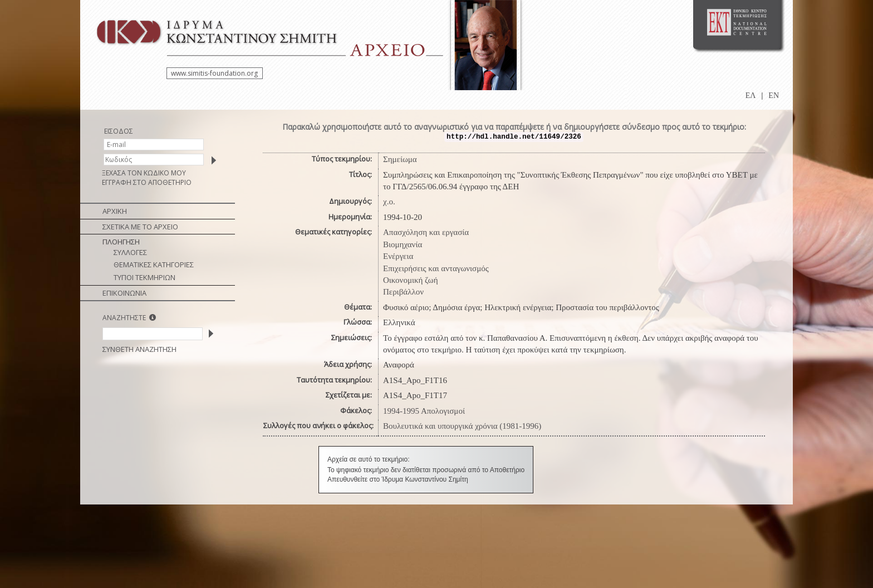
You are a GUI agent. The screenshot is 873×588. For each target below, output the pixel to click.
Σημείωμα (400, 159)
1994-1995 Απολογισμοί (424, 411)
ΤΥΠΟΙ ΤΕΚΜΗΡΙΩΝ (144, 277)
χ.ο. (389, 202)
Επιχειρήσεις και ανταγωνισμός (436, 268)
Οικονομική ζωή (411, 280)
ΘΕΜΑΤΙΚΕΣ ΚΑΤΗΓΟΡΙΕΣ (154, 264)
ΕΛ (751, 95)
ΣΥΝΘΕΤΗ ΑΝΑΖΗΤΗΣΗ (139, 349)
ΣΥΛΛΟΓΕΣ (130, 252)
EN (774, 95)
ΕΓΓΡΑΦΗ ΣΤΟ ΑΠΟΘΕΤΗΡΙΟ (147, 182)
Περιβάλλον (403, 292)
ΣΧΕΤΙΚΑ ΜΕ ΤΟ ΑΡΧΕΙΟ (140, 227)
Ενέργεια (398, 256)
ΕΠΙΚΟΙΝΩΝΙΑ (124, 293)
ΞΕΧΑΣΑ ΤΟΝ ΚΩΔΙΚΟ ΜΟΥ (144, 173)
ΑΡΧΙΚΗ (115, 211)
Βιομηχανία (403, 244)
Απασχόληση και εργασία (426, 232)
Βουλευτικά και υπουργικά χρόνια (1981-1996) (462, 426)
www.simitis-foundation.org (214, 73)
